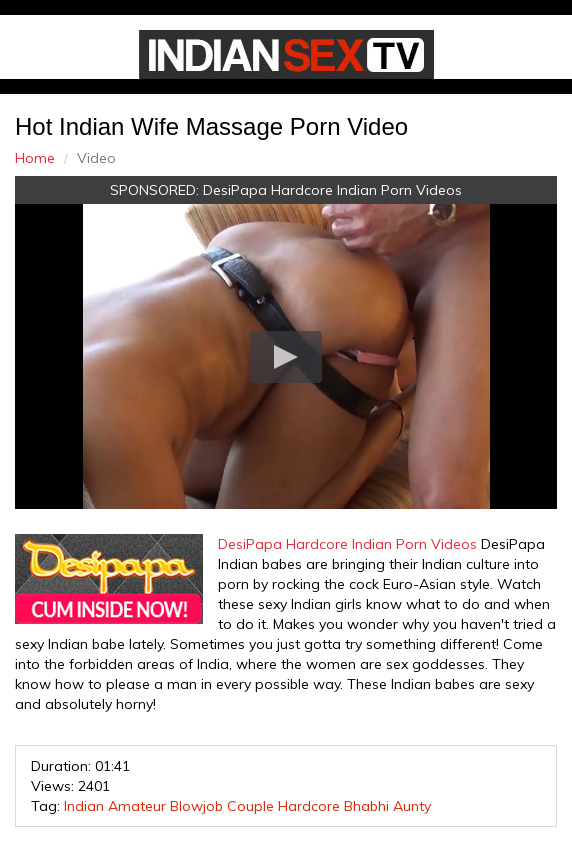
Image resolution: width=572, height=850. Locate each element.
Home (35, 158)
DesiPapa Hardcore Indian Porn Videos (332, 190)
